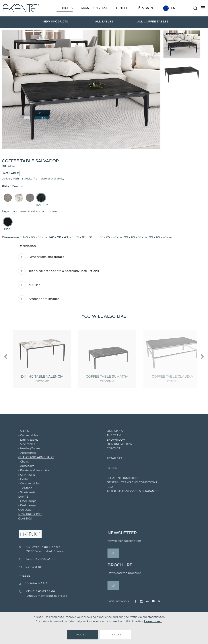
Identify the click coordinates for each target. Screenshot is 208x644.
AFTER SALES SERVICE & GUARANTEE (130, 491)
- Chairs (21, 461)
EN (173, 8)
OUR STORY (112, 431)
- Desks (20, 479)
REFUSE (116, 635)
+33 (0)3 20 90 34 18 (45, 559)
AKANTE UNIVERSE (94, 8)
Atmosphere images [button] (39, 299)
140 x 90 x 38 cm (35, 237)
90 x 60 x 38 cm (136, 237)
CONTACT (111, 448)
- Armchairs (23, 466)
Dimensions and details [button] (41, 257)
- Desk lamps (24, 505)
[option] (56, 21)
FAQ (107, 487)
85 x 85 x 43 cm (111, 237)
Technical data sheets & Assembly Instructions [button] (59, 271)
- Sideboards (24, 492)
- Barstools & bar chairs (31, 470)
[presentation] (6, 357)
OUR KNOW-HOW (117, 444)
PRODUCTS (65, 8)
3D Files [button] (29, 285)
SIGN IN (145, 8)
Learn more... (153, 621)
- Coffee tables (25, 435)
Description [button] (27, 246)
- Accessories (24, 453)
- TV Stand (23, 488)
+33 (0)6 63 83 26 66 (45, 591)
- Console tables (26, 483)
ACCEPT (82, 635)
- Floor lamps (24, 501)
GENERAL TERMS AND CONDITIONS (129, 482)
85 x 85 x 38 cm (86, 237)
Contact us (38, 567)
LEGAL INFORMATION (119, 478)
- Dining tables (25, 440)
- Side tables (24, 444)
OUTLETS (123, 8)
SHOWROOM (113, 440)
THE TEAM (111, 435)
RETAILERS (112, 458)
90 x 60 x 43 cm (161, 237)
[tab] (104, 247)
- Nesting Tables (26, 448)
